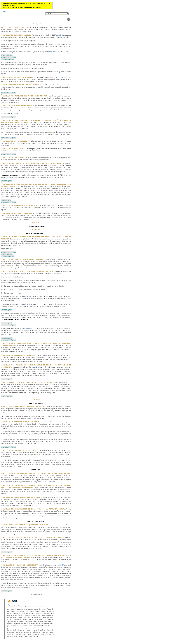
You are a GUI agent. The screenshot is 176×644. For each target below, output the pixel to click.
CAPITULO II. (36, 400)
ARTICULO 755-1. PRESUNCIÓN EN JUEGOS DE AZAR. (21, 565)
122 (27, 52)
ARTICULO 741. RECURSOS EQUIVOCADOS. (18, 213)
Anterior (33, 24)
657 (29, 124)
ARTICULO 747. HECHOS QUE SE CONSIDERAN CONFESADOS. (24, 407)
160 (52, 52)
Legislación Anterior (7, 59)
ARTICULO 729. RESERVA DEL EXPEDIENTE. (15, 27)
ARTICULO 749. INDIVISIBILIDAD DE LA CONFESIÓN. (21, 450)
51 (28, 296)
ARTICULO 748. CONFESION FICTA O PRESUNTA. (20, 422)
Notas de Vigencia (7, 55)
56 (62, 77)
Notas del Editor (6, 200)
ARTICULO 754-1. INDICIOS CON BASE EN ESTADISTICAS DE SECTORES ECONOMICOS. (34, 537)
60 (19, 539)
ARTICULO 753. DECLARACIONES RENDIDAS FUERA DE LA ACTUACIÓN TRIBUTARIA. (35, 509)
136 (20, 165)
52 (36, 367)
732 (67, 106)
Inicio (5, 12)
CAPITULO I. (36, 230)
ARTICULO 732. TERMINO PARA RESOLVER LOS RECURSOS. (23, 85)
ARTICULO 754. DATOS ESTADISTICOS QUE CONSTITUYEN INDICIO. (26, 525)
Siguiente (39, 24)
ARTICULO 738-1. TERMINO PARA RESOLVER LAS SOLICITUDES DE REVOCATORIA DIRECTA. (34, 163)
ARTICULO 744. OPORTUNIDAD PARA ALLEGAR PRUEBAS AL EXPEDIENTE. (28, 271)
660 (10, 188)
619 (69, 557)
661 (14, 188)
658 (64, 132)
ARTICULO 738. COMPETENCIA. (13, 158)
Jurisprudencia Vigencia (9, 57)
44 (28, 313)
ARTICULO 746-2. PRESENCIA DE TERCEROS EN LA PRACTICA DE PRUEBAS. (28, 382)
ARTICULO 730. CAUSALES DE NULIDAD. (17, 35)
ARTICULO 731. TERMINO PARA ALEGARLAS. (18, 77)
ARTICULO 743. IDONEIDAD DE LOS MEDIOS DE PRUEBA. (23, 260)
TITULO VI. (36, 223)
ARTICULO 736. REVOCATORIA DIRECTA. (17, 141)
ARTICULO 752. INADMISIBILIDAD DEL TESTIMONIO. (21, 497)
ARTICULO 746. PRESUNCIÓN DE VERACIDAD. (19, 355)
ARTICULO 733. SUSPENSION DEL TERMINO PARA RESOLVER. (25, 96)
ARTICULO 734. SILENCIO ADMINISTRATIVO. (18, 106)
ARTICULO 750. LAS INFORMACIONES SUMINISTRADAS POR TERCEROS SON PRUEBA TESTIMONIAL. (37, 473)
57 (60, 35)
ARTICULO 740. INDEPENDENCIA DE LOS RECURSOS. (21, 205)
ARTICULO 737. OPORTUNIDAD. (14, 149)
